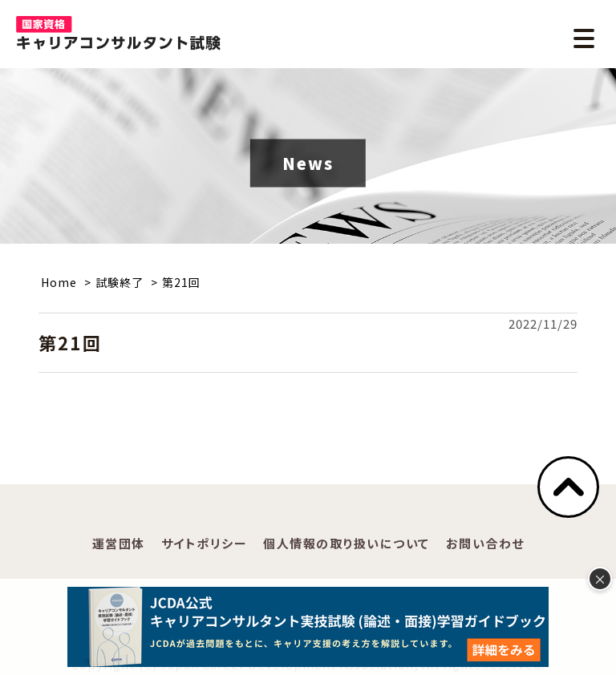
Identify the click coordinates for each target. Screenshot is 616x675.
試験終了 (120, 282)
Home (59, 282)
